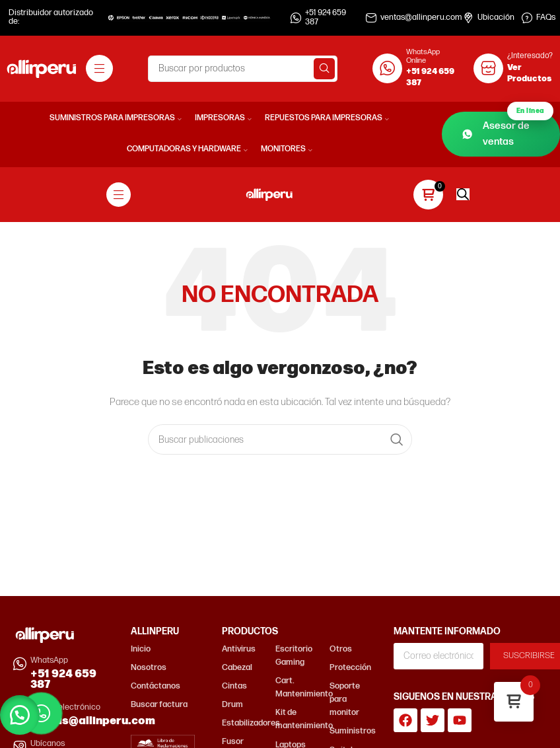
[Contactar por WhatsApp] (41, 713)
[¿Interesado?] (488, 68)
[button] (20, 715)
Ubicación (496, 18)
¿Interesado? (530, 56)
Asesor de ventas (507, 130)
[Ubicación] (468, 18)
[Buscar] (243, 69)
